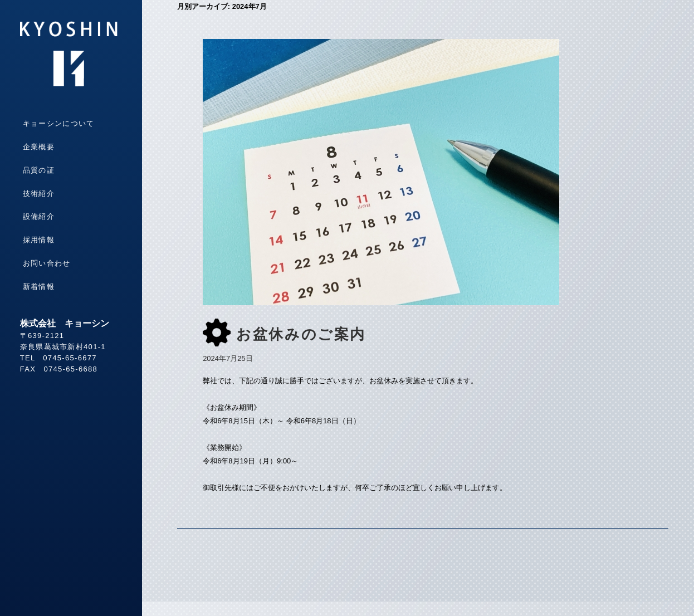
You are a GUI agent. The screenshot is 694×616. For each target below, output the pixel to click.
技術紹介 (39, 194)
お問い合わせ (47, 263)
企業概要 (39, 147)
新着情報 (39, 287)
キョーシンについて (59, 123)
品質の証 (39, 170)
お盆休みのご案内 (301, 334)
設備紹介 (39, 216)
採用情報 (39, 240)
